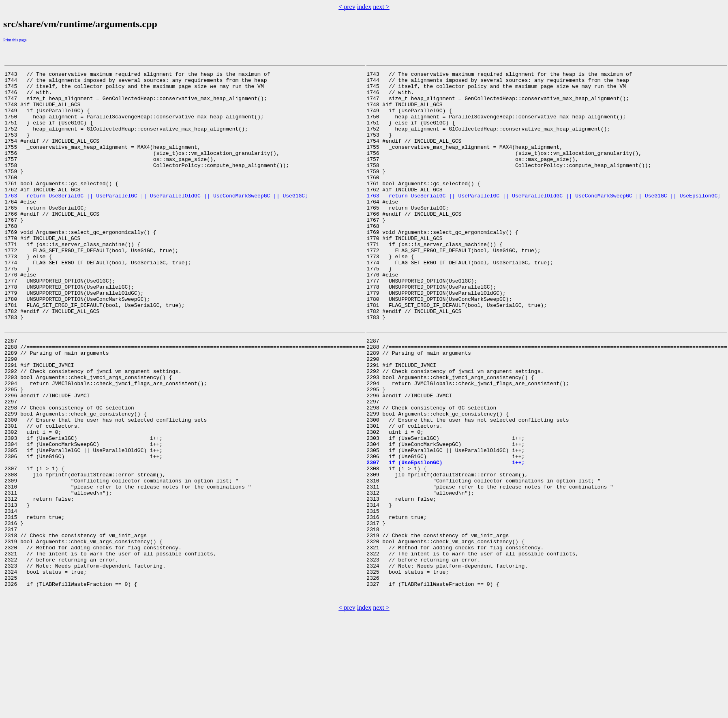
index (364, 7)
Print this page (15, 40)
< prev (347, 7)
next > (381, 7)
